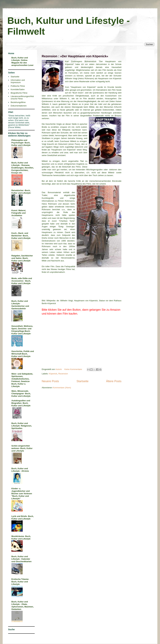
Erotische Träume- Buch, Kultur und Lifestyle (20, 582)
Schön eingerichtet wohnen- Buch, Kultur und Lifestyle (22, 448)
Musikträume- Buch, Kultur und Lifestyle (21, 538)
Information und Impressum (18, 81)
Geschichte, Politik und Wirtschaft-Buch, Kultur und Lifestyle (23, 354)
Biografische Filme (19, 93)
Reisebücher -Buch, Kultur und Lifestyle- (21, 192)
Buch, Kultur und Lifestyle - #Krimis (20, 470)
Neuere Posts (50, 381)
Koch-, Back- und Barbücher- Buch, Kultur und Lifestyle (21, 236)
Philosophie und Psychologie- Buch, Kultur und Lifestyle (21, 143)
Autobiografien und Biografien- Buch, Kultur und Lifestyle (21, 403)
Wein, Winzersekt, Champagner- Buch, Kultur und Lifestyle (21, 394)
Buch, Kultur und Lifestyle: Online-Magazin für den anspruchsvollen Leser (22, 61)
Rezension (63, 374)
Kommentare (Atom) (62, 388)
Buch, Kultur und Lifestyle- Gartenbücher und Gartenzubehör (20, 305)
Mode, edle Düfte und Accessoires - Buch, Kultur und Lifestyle (22, 281)
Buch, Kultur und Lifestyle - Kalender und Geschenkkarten (21, 559)
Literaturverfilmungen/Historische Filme (22, 98)
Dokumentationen (19, 106)
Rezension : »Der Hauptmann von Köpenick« (75, 56)
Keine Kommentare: (74, 369)
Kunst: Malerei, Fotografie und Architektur (19, 213)
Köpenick (53, 374)
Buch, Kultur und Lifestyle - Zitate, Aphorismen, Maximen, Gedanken (22, 605)
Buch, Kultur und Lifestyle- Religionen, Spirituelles (22, 426)
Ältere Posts (114, 381)
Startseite (83, 381)
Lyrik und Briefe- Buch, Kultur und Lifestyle (23, 517)
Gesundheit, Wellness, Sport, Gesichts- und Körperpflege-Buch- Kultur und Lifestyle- (22, 330)
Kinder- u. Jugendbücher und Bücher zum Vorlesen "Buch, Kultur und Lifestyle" (22, 494)
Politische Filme (18, 86)
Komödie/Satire (18, 89)
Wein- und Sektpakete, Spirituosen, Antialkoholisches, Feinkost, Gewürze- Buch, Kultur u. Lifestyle (22, 380)
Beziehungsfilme (18, 102)
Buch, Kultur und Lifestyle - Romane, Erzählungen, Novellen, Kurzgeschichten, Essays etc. (23, 168)
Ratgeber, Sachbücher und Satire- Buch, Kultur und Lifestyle (22, 258)
